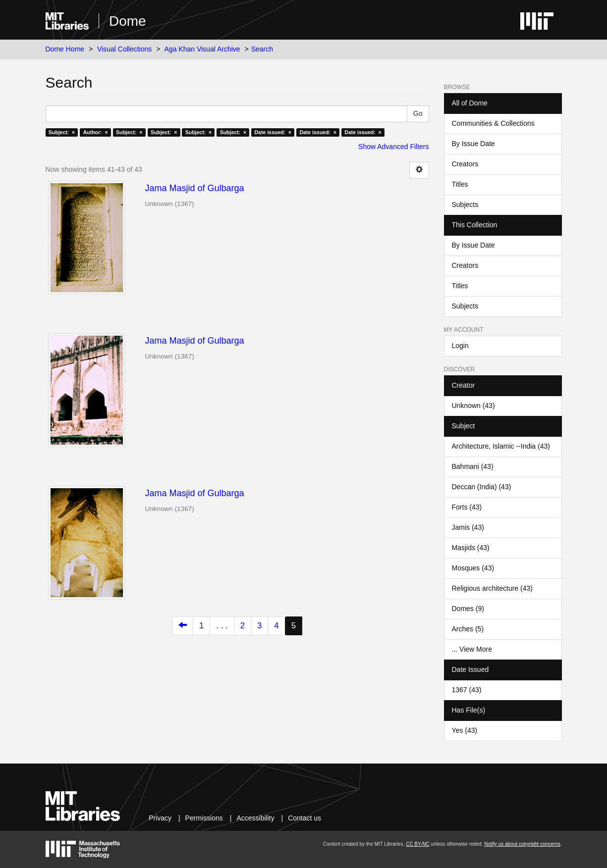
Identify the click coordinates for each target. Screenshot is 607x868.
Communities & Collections (493, 123)
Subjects (465, 204)
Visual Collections (124, 49)
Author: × (96, 132)
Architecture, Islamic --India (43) (501, 446)
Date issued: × (273, 132)
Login (460, 346)
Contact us (304, 818)
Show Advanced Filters (393, 147)
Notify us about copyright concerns (522, 844)
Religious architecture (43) (492, 588)
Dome (128, 21)
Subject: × (62, 132)
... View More (472, 649)
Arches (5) (468, 629)
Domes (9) (468, 609)
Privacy (160, 818)
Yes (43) (465, 730)
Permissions (204, 818)
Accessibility (255, 818)
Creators (465, 164)
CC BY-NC (417, 844)
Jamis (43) (468, 527)
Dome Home (65, 49)
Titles (460, 184)
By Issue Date (473, 144)
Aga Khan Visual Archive (202, 49)
